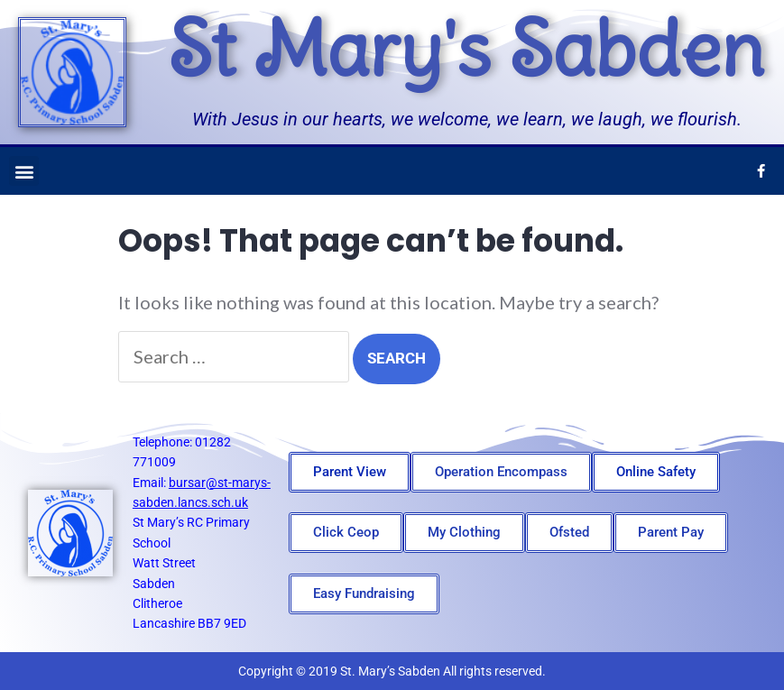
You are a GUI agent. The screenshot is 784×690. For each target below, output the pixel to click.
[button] (24, 171)
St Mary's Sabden (466, 49)
